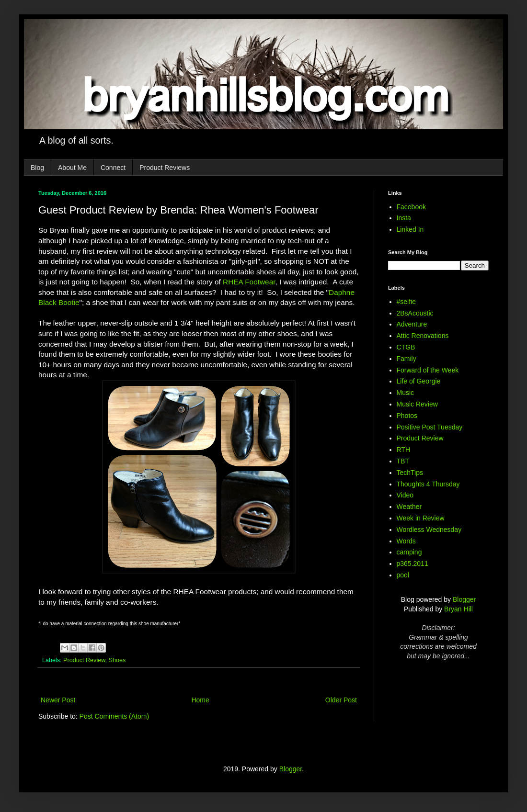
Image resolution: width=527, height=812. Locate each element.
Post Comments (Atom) (114, 716)
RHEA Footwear (249, 282)
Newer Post (58, 700)
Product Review (84, 660)
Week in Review (421, 518)
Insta (404, 218)
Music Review (417, 404)
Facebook (411, 207)
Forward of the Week (428, 370)
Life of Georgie (419, 381)
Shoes (117, 660)
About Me (72, 168)
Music (406, 393)
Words (406, 541)
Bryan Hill (458, 609)
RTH (404, 450)
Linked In (410, 229)
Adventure (412, 324)
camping (409, 552)
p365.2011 (412, 564)
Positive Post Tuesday (430, 427)
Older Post (341, 700)
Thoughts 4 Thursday (428, 484)
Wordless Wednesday (429, 530)
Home (200, 700)
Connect (113, 168)
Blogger (464, 599)
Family (407, 359)
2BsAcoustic (415, 313)
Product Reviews (165, 168)
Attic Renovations (423, 336)
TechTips (410, 473)
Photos (407, 416)
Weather (409, 507)
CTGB (406, 347)
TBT (403, 461)
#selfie (406, 302)
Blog (37, 168)
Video (405, 495)
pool (403, 575)
